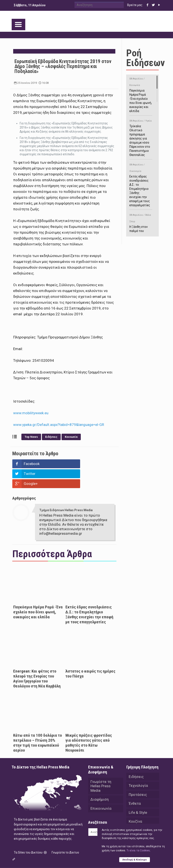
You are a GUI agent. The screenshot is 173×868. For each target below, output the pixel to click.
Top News (31, 437)
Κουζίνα (135, 802)
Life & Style (138, 793)
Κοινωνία (71, 437)
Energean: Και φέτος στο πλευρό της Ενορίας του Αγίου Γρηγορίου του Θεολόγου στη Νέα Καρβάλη (37, 659)
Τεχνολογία (138, 766)
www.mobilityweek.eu (31, 413)
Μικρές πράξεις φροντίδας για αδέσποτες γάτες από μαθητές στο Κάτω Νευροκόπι (89, 723)
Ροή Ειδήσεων (145, 58)
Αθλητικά (137, 811)
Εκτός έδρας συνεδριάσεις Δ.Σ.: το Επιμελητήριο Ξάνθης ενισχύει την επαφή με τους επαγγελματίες (89, 595)
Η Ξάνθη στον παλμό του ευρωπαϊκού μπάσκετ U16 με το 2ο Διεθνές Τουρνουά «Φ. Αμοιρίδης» (141, 232)
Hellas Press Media (67, 857)
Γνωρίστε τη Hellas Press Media (101, 766)
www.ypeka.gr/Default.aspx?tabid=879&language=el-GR (59, 425)
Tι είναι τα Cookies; (138, 851)
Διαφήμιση (100, 780)
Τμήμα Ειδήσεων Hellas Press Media (66, 490)
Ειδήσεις (51, 437)
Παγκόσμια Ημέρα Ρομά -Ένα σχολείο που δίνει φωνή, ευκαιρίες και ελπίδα (38, 592)
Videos (134, 820)
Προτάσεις (138, 775)
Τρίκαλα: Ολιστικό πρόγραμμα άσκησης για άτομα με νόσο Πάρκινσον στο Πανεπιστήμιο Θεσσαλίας (141, 137)
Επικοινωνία (101, 789)
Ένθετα (135, 784)
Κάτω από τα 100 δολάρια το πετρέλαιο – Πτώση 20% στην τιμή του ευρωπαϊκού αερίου (38, 723)
